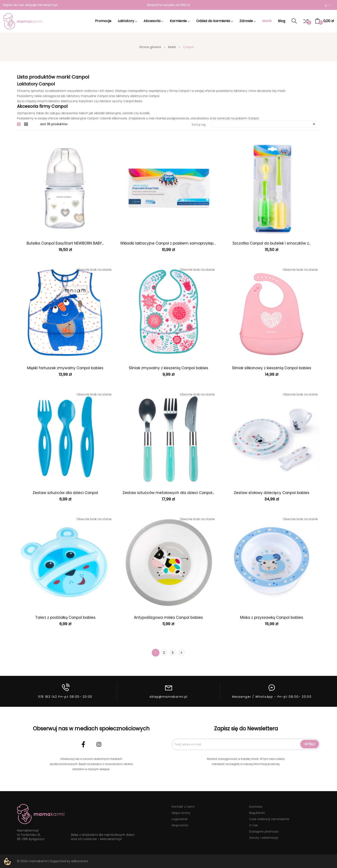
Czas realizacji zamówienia (269, 819)
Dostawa (256, 807)
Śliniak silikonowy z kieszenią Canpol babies (272, 368)
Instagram (99, 744)
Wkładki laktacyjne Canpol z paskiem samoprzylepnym (168, 243)
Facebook (83, 744)
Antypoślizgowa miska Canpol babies (168, 617)
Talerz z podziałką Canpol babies (65, 617)
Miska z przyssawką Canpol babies (272, 617)
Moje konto (180, 825)
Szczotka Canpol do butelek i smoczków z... (272, 243)
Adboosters (80, 861)
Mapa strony (181, 813)
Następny (181, 653)
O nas (254, 825)
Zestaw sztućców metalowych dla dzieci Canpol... (168, 493)
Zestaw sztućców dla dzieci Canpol (65, 493)
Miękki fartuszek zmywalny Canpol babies (65, 368)
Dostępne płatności (264, 832)
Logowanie (180, 819)
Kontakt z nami (183, 807)
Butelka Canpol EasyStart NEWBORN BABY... (65, 243)
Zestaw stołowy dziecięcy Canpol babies (272, 493)
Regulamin (257, 813)
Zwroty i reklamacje (264, 838)
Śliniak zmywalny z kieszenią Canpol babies (168, 368)
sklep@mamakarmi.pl (41, 5)
